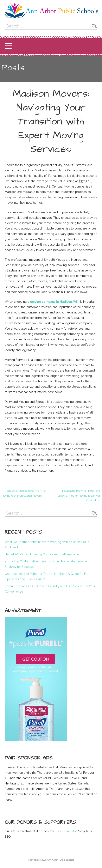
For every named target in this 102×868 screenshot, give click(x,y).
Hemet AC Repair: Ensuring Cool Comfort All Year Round (44, 554)
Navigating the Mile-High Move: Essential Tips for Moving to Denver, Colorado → (79, 496)
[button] (8, 46)
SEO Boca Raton (66, 831)
